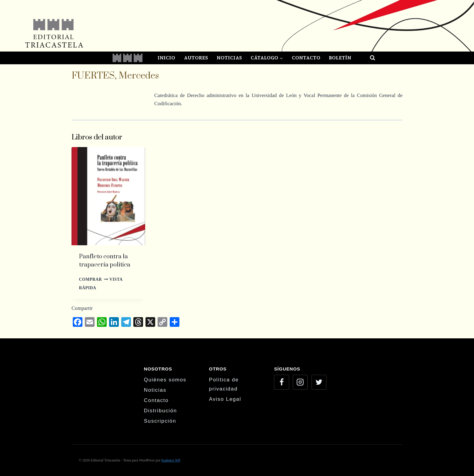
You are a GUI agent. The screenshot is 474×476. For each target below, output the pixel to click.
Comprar (94, 279)
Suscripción (160, 421)
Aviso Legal (225, 399)
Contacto (306, 58)
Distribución (160, 411)
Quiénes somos (165, 380)
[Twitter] (319, 382)
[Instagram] (300, 382)
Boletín (340, 58)
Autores (196, 58)
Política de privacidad (224, 384)
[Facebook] (281, 382)
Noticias (229, 58)
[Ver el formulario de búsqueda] (367, 58)
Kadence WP (171, 460)
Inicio (166, 58)
